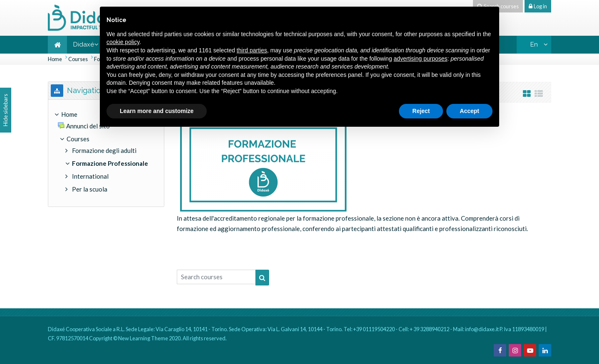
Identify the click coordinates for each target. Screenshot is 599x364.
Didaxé (84, 44)
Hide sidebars (5, 110)
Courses (78, 59)
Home (55, 59)
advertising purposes (420, 59)
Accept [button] (469, 111)
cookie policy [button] (123, 42)
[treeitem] (106, 153)
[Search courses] (216, 277)
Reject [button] (421, 111)
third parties (252, 50)
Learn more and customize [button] (157, 111)
